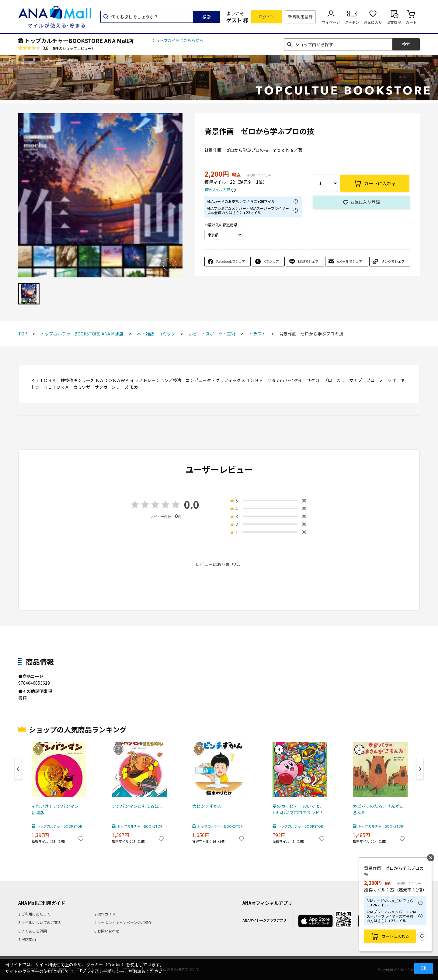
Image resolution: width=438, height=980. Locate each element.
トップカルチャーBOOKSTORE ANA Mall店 (79, 40)
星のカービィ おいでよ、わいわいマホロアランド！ (298, 809)
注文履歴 (394, 22)
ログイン (267, 17)
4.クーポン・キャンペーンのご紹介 (123, 922)
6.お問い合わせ (107, 931)
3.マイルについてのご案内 (40, 922)
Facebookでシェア (231, 261)
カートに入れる (395, 936)
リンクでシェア (393, 261)
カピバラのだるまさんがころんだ (378, 809)
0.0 (192, 504)
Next (420, 769)
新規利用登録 (300, 17)
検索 (207, 17)
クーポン (352, 22)
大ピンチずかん (207, 806)
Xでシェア (271, 261)
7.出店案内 (27, 939)
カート (411, 22)
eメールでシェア (350, 261)
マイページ (331, 22)
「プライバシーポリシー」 (103, 971)
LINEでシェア (308, 261)
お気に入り (373, 22)
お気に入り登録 (365, 202)
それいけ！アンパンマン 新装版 (57, 809)
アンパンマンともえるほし (137, 806)
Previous (18, 769)
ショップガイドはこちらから (177, 40)
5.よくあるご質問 (33, 931)
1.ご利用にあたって (34, 914)
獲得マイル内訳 (217, 190)
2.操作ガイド (105, 914)
